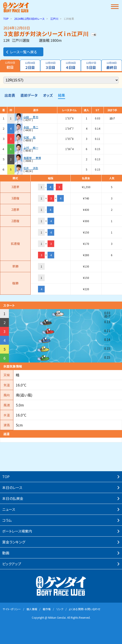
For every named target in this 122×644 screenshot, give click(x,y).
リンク (60, 609)
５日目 (91, 65)
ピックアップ (12, 564)
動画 (6, 553)
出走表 (10, 95)
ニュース (9, 509)
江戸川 (54, 19)
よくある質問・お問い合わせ (85, 609)
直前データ (29, 95)
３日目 (50, 65)
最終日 (112, 65)
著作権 (47, 609)
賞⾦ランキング (14, 542)
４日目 (71, 65)
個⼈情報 (32, 609)
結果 (62, 95)
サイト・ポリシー (12, 609)
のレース (29, 19)
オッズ (48, 95)
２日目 (30, 65)
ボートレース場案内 (17, 531)
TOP (6, 19)
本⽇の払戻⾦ (13, 498)
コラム (7, 520)
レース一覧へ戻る (21, 52)
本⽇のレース (12, 487)
